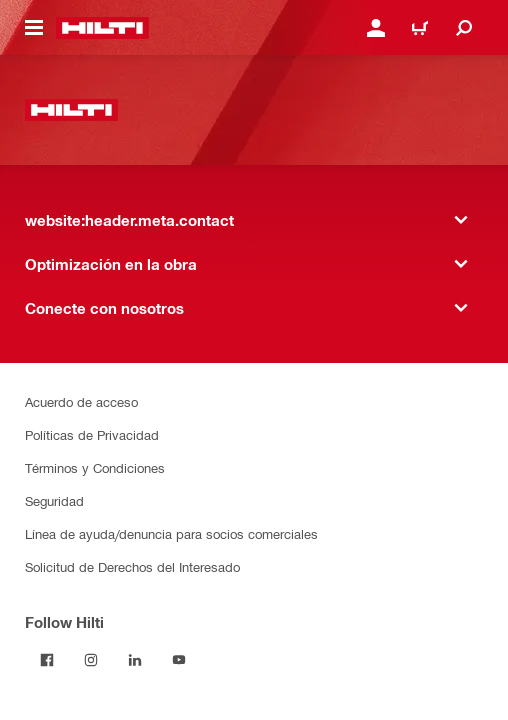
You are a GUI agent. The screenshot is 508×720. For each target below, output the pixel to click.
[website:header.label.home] (102, 28)
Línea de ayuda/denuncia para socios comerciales (171, 533)
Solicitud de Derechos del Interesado (132, 566)
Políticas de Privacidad (92, 434)
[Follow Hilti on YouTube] (179, 660)
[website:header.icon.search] (464, 28)
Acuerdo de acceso (81, 401)
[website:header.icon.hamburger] (34, 28)
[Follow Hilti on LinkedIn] (135, 660)
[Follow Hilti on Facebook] (47, 660)
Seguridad (54, 500)
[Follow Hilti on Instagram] (91, 660)
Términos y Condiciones (95, 467)
